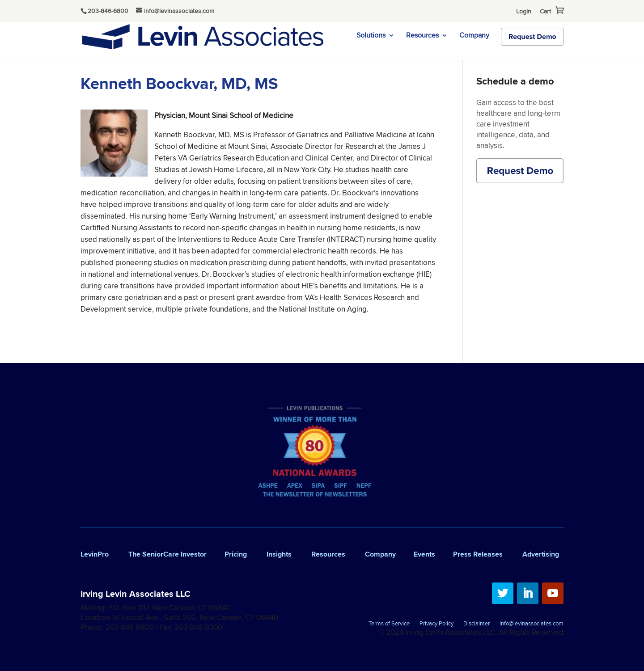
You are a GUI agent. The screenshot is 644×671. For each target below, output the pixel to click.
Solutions (371, 36)
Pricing (236, 554)
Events (424, 554)
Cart (545, 11)
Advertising (541, 554)
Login (524, 11)
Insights (279, 554)
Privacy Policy (436, 624)
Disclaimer (477, 624)
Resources (422, 36)
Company (474, 36)
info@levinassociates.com (532, 624)
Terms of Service (389, 624)
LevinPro (95, 554)
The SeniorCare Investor (167, 554)
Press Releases (478, 554)
